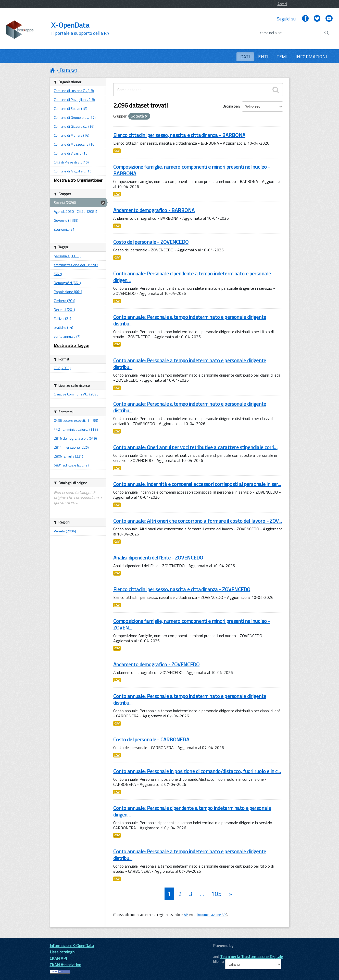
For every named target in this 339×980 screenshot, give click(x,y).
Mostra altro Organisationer (78, 180)
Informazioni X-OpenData (72, 946)
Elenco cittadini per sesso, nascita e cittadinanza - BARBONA (179, 135)
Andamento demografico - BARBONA (154, 210)
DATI (245, 57)
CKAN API (58, 958)
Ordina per (231, 106)
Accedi (282, 4)
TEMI (282, 57)
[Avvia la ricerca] (327, 33)
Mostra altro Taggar (71, 345)
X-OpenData (80, 29)
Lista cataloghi (62, 952)
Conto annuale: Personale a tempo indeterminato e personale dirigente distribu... (190, 320)
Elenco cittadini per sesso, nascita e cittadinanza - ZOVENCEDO (182, 589)
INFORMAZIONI (311, 57)
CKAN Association (65, 965)
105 (216, 894)
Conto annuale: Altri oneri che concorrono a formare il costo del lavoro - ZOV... (198, 521)
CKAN (222, 951)
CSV (117, 151)
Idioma (218, 962)
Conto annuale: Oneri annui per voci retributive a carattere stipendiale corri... (195, 447)
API (186, 915)
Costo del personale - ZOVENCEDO (151, 242)
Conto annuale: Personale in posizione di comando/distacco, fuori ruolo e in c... (197, 771)
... (202, 894)
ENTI (263, 57)
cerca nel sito (271, 33)
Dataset (68, 70)
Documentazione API (212, 915)
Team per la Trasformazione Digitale (252, 956)
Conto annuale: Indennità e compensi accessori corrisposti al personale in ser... (197, 484)
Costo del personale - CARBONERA (151, 739)
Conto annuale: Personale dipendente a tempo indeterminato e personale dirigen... (192, 277)
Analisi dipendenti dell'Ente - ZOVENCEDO (158, 558)
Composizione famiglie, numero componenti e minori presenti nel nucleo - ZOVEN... (192, 624)
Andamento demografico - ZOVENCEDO (156, 664)
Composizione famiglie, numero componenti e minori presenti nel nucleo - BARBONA (192, 170)
